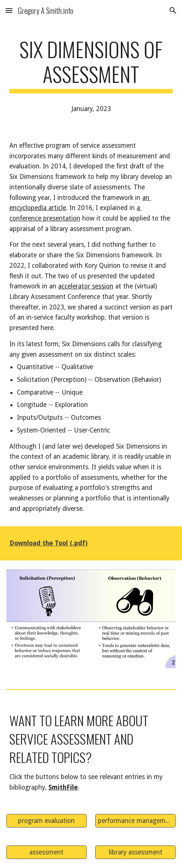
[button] (9, 10)
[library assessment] (135, 852)
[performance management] (135, 821)
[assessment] (47, 852)
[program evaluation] (47, 821)
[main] (91, 65)
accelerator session (86, 286)
